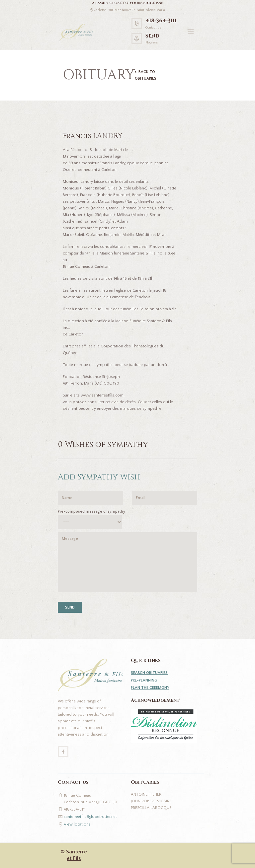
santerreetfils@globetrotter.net (90, 817)
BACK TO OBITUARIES (146, 75)
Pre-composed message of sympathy (91, 511)
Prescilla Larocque (151, 808)
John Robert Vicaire (151, 801)
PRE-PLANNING (144, 680)
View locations (77, 824)
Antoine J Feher (146, 795)
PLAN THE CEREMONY (150, 688)
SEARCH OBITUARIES (149, 673)
